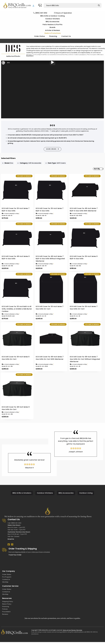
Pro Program (7, 579)
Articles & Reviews (53, 30)
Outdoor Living (86, 495)
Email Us (11, 541)
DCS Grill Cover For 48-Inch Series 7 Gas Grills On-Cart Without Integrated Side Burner (85, 361)
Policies (5, 611)
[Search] (99, 5)
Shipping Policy (8, 603)
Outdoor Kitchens (52, 19)
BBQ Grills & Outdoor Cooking (52, 16)
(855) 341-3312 (40, 13)
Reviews (5, 616)
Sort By (95, 170)
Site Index (79, 632)
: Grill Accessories (29, 163)
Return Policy (7, 606)
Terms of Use (67, 632)
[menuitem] (96, 170)
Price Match (6, 614)
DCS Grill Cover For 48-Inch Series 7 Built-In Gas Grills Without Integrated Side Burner (50, 261)
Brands (52, 27)
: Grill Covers (56, 163)
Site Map (5, 584)
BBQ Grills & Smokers (22, 495)
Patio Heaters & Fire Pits (52, 25)
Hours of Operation (63, 13)
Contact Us (66, 36)
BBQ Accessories (52, 22)
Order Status (40, 36)
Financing (53, 36)
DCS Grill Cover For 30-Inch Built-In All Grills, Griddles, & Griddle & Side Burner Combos (17, 311)
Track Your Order (15, 557)
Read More (30, 56)
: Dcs (8, 163)
